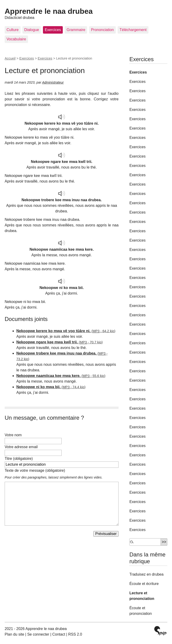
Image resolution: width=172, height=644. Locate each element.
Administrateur (53, 82)
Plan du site (14, 634)
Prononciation (102, 30)
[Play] (62, 117)
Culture (13, 30)
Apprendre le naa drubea (49, 11)
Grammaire (76, 30)
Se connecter (38, 634)
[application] (62, 117)
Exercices (53, 30)
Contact (59, 634)
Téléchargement (133, 30)
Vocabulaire (16, 39)
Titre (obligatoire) (19, 459)
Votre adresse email (21, 447)
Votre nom (13, 435)
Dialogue (32, 30)
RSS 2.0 (75, 634)
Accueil (10, 58)
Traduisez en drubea (146, 574)
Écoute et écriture (144, 584)
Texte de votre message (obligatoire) (35, 470)
